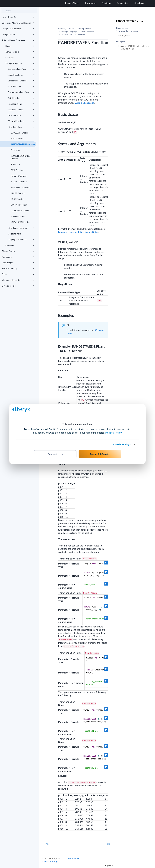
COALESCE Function (20, 133)
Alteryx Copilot (18, 251)
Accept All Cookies (100, 454)
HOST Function (17, 199)
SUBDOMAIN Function (21, 211)
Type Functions (21, 115)
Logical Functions (21, 75)
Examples (121, 42)
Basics (20, 46)
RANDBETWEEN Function (23, 144)
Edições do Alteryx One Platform (18, 23)
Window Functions (21, 121)
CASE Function (17, 170)
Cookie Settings (122, 444)
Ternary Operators (19, 176)
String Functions (21, 104)
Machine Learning (18, 268)
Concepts (20, 58)
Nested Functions (21, 110)
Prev (47, 844)
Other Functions (21, 127)
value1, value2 (125, 36)
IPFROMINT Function (20, 188)
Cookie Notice (73, 858)
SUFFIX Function (18, 216)
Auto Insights (18, 263)
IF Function (15, 164)
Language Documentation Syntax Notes (78, 232)
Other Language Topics (21, 228)
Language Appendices (21, 239)
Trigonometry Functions (21, 92)
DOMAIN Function (19, 205)
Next (108, 844)
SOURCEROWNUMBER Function (21, 157)
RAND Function (17, 139)
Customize (55, 454)
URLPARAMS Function (20, 222)
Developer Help (18, 286)
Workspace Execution (18, 280)
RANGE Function (18, 193)
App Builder (18, 257)
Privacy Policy (114, 433)
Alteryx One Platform (18, 29)
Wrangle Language (20, 63)
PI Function (16, 150)
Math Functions (21, 86)
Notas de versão (18, 17)
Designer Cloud (18, 35)
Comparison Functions (21, 81)
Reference (20, 245)
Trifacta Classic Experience (18, 40)
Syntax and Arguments (127, 31)
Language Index (14, 234)
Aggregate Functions (21, 69)
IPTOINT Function (19, 182)
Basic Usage (122, 28)
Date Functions (21, 98)
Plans (18, 274)
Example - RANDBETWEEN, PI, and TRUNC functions (134, 47)
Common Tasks (20, 52)
